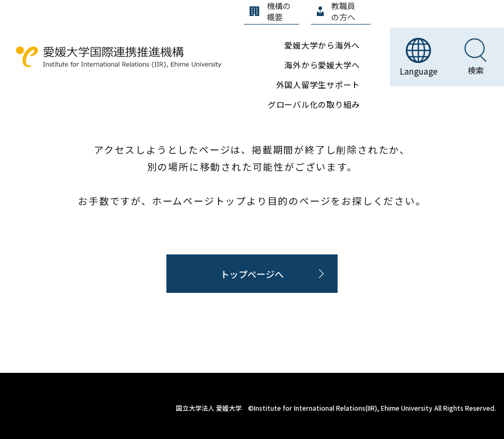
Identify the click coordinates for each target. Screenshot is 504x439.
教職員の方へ (336, 11)
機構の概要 (270, 11)
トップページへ (252, 274)
